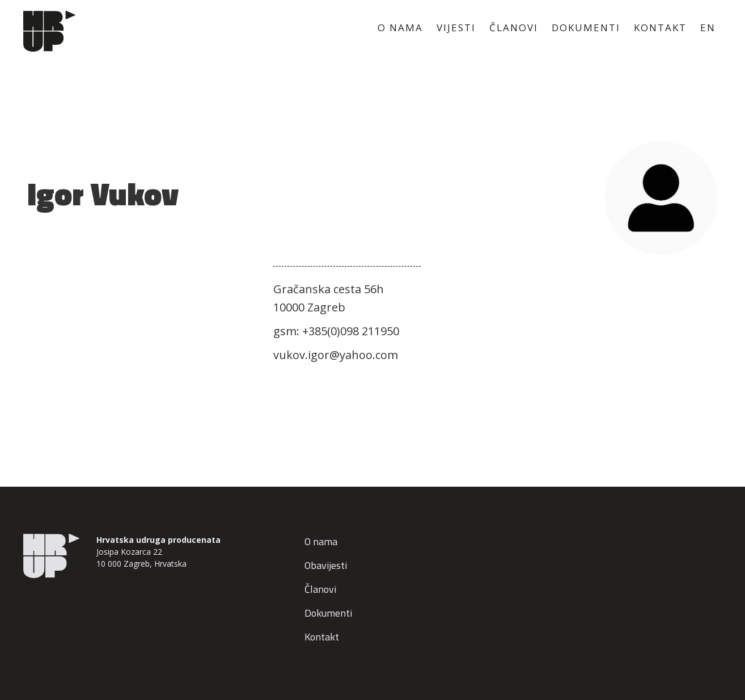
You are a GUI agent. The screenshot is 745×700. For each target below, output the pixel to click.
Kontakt (322, 637)
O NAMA (400, 28)
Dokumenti (328, 613)
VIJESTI (456, 28)
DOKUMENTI (586, 28)
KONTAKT (660, 28)
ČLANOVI (514, 28)
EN (708, 28)
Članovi (320, 589)
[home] (49, 31)
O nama (321, 541)
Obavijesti (326, 565)
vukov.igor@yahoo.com (336, 355)
